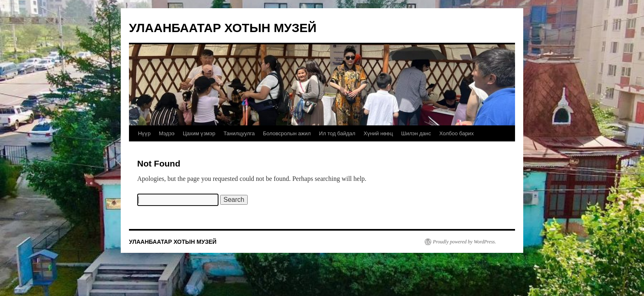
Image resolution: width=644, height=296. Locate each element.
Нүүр (144, 133)
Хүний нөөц (378, 133)
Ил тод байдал (337, 133)
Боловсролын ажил (287, 133)
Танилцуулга (239, 133)
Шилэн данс (416, 133)
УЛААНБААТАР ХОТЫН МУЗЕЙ (223, 28)
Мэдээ (167, 133)
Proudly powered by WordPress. (465, 242)
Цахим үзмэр (199, 133)
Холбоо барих (456, 133)
